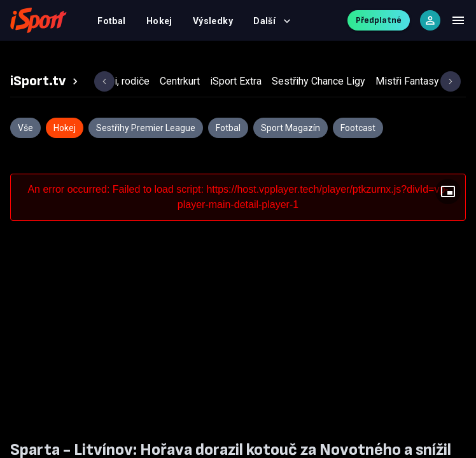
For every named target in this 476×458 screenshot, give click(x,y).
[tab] (46, 81)
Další (272, 21)
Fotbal (112, 21)
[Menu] (458, 20)
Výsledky (213, 21)
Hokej (159, 21)
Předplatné (379, 20)
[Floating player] (448, 191)
